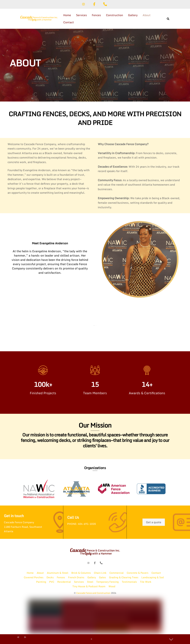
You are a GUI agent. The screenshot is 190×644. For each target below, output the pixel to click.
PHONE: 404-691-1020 (83, 526)
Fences (97, 15)
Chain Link (100, 575)
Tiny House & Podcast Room (89, 588)
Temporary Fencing (107, 584)
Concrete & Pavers (138, 575)
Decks (50, 579)
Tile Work (146, 584)
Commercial (116, 575)
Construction (115, 15)
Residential (64, 584)
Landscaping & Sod (153, 579)
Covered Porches (34, 579)
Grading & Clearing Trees (124, 579)
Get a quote (154, 524)
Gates (102, 579)
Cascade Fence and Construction (93, 595)
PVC (52, 584)
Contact (69, 22)
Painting (41, 584)
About (147, 15)
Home (68, 15)
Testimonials (129, 584)
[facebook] (95, 4)
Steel (90, 584)
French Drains (76, 579)
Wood (112, 588)
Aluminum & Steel (58, 575)
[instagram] (84, 4)
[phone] (106, 4)
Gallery (134, 15)
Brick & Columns (81, 575)
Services (82, 15)
